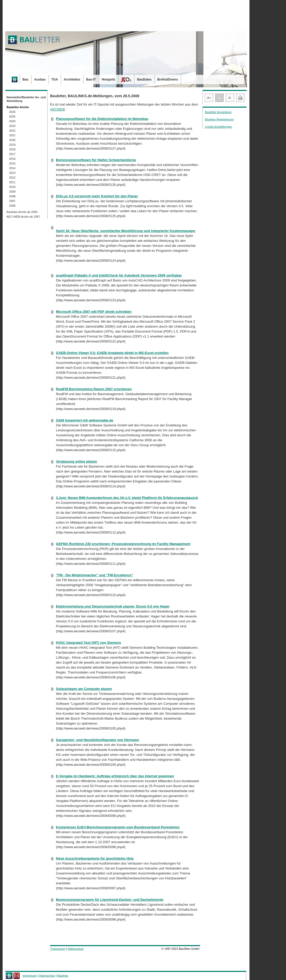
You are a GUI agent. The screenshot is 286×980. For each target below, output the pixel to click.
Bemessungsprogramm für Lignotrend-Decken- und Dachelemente (110, 900)
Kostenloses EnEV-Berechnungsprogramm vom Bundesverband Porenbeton (118, 827)
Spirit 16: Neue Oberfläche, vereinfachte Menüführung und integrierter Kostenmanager (126, 231)
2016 (12, 159)
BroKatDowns (168, 79)
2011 (12, 182)
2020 (12, 140)
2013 (12, 173)
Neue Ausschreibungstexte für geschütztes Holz (95, 858)
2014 (12, 168)
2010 (12, 187)
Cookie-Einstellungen (218, 127)
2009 (12, 192)
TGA (55, 79)
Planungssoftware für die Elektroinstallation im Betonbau (102, 119)
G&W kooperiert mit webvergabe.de (85, 420)
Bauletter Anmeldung (218, 112)
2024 (12, 121)
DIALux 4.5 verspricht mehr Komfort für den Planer (97, 196)
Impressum (58, 949)
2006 (12, 206)
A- (230, 98)
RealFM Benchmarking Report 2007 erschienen (94, 389)
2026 (12, 112)
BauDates (144, 79)
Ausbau (40, 79)
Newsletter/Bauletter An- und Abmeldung (26, 99)
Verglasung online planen (76, 461)
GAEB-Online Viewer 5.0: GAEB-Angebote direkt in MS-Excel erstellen (112, 353)
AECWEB (57, 109)
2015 (12, 163)
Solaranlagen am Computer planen (84, 689)
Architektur (72, 79)
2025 (12, 117)
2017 (12, 154)
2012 (12, 177)
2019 (12, 145)
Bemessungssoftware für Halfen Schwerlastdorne (96, 160)
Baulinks (63, 976)
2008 (12, 196)
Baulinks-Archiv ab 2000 (22, 212)
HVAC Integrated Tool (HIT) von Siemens (88, 643)
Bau (25, 79)
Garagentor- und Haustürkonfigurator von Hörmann (97, 740)
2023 (12, 126)
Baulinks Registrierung (219, 119)
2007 (12, 201)
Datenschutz (76, 949)
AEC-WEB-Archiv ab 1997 (23, 217)
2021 (12, 135)
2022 (12, 131)
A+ (209, 98)
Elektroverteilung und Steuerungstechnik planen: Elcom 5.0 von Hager (113, 606)
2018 (12, 149)
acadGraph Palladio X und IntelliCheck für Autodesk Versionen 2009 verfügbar (119, 275)
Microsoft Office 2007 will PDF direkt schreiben (94, 312)
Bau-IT (91, 79)
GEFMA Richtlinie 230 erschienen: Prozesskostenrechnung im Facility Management (123, 544)
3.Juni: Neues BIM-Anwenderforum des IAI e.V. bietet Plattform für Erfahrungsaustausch (127, 498)
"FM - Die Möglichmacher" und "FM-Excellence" (94, 575)
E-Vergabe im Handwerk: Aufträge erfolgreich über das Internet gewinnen (115, 776)
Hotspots (108, 79)
